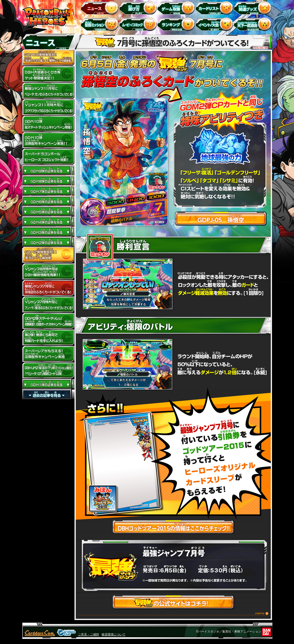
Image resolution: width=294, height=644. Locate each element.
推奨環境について (113, 635)
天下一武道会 (253, 24)
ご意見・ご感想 (88, 635)
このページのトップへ (173, 614)
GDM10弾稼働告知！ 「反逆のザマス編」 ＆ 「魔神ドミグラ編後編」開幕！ (48, 58)
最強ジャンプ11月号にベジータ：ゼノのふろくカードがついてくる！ (48, 91)
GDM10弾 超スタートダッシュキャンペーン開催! (48, 124)
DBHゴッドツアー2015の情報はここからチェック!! (173, 527)
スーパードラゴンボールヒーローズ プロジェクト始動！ (48, 157)
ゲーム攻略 (177, 8)
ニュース (100, 8)
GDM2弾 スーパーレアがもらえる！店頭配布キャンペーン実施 (48, 354)
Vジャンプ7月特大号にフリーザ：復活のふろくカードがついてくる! (48, 305)
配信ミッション (100, 24)
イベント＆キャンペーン (215, 24)
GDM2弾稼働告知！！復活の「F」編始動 (48, 255)
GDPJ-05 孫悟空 (221, 219)
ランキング (177, 24)
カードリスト (215, 8)
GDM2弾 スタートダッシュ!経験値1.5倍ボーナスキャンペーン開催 (48, 321)
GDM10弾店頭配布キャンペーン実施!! (48, 140)
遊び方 (139, 8)
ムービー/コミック (139, 24)
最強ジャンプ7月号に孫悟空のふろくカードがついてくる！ (48, 288)
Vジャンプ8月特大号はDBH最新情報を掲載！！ (48, 272)
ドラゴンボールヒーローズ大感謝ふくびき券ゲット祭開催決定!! (48, 74)
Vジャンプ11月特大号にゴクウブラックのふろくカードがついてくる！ (48, 107)
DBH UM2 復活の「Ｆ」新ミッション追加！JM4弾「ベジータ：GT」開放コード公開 (48, 371)
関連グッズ (253, 8)
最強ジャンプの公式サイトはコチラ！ (173, 602)
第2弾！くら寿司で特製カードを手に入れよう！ (48, 338)
